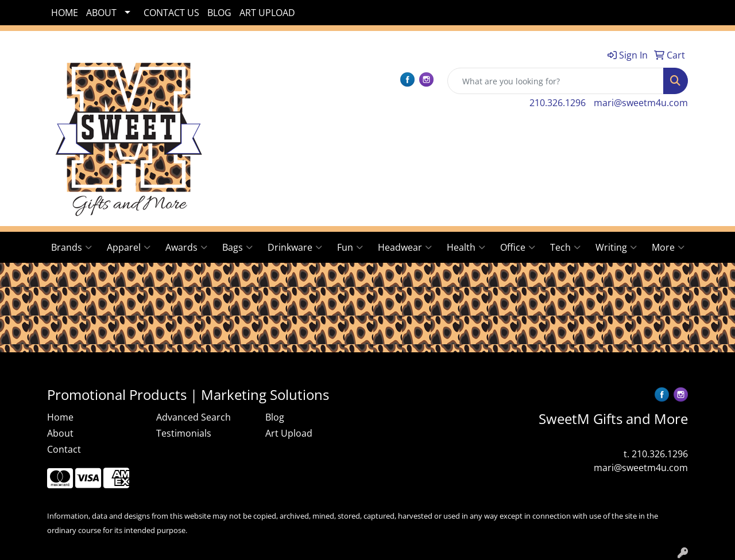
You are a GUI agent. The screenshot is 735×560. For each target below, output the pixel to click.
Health (466, 247)
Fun (350, 247)
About (60, 433)
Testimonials (184, 433)
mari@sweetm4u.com (641, 103)
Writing (616, 247)
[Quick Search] (556, 81)
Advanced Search (194, 417)
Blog (275, 417)
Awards (186, 247)
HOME (65, 13)
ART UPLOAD (267, 13)
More (668, 247)
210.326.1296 (558, 103)
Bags (237, 247)
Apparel (129, 247)
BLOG (219, 13)
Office (518, 247)
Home (60, 417)
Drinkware (295, 247)
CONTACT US (171, 13)
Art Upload (289, 433)
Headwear (405, 247)
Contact (64, 449)
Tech (565, 247)
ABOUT (101, 13)
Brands (71, 247)
